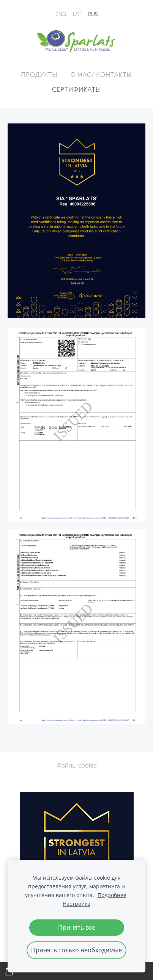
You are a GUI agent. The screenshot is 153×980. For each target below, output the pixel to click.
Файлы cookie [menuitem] (77, 765)
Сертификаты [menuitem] (77, 89)
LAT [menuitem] (77, 14)
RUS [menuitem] (93, 14)
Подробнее (112, 895)
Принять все (77, 927)
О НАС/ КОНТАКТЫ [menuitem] (101, 74)
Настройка (76, 904)
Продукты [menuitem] (39, 74)
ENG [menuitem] (61, 14)
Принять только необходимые (76, 950)
